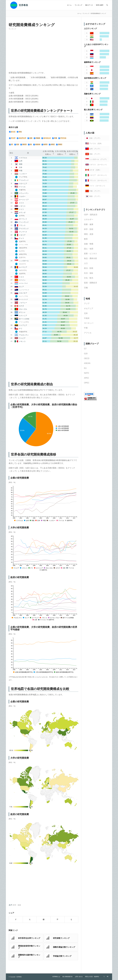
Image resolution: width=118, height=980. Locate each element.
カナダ (21, 306)
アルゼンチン (24, 335)
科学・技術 (17, 905)
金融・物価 (89, 244)
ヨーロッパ (89, 323)
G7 (85, 349)
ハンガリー (23, 174)
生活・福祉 (89, 273)
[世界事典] (18, 5)
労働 (86, 288)
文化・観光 (89, 278)
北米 (86, 313)
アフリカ (88, 333)
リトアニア (23, 325)
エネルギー (89, 219)
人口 (86, 263)
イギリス (22, 206)
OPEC (87, 383)
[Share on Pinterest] (58, 919)
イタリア (22, 235)
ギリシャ (22, 312)
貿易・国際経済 (90, 283)
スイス (21, 203)
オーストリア (24, 200)
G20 (86, 354)
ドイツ (21, 209)
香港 (91, 154)
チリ (21, 329)
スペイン (22, 280)
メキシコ (22, 341)
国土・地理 (89, 249)
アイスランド (24, 229)
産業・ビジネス (90, 254)
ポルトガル (23, 309)
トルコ (21, 277)
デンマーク (23, 232)
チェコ (21, 238)
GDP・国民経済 (91, 215)
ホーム (79, 13)
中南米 (87, 318)
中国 (21, 171)
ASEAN (87, 363)
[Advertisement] (44, 52)
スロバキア (23, 293)
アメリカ (22, 187)
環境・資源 (89, 234)
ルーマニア (23, 267)
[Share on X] (30, 919)
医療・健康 (89, 224)
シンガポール (24, 261)
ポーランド (23, 219)
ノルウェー (23, 303)
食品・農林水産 (90, 258)
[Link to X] (104, 976)
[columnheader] (48, 153)
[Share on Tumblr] (71, 919)
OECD (87, 358)
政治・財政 (89, 268)
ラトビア (22, 338)
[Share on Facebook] (16, 919)
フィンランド (24, 222)
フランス (22, 225)
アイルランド (24, 180)
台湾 (21, 161)
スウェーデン (24, 193)
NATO (86, 373)
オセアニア (89, 308)
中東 (86, 328)
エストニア (23, 316)
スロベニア (23, 184)
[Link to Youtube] (108, 976)
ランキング (12, 29)
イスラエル (23, 158)
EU (85, 368)
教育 (86, 239)
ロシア (21, 287)
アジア (87, 304)
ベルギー (22, 196)
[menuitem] (69, 5)
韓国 (21, 164)
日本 (21, 167)
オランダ (22, 212)
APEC (87, 378)
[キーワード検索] (107, 5)
